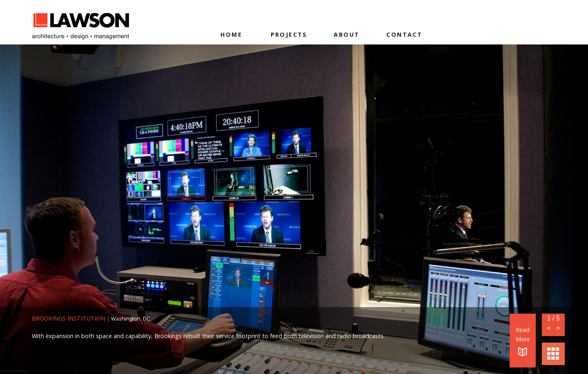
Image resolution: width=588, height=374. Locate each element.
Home (232, 34)
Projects (289, 34)
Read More (523, 341)
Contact (404, 34)
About (346, 34)
